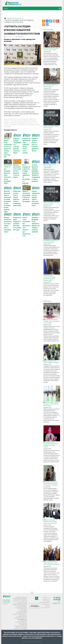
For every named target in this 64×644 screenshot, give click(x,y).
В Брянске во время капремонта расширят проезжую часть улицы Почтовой (17, 224)
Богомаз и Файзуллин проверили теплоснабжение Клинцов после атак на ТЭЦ (50, 522)
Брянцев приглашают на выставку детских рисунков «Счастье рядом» (17, 171)
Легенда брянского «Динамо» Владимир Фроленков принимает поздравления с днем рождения (36, 173)
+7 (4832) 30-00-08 (57, 599)
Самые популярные (49, 30)
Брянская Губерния (6, 601)
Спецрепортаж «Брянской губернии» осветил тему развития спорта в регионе (51, 321)
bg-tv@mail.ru (22, 619)
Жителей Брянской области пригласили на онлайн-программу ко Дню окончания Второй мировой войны (7, 201)
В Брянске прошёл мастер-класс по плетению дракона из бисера (35, 145)
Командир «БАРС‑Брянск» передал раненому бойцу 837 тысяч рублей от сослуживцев (51, 483)
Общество (21, 37)
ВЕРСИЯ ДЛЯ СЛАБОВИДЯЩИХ (35, 607)
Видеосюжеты (47, 301)
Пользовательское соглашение (32, 641)
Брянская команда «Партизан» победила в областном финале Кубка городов (52, 404)
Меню (6, 8)
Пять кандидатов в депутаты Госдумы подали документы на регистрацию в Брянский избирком (26, 175)
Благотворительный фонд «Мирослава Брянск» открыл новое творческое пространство (51, 563)
